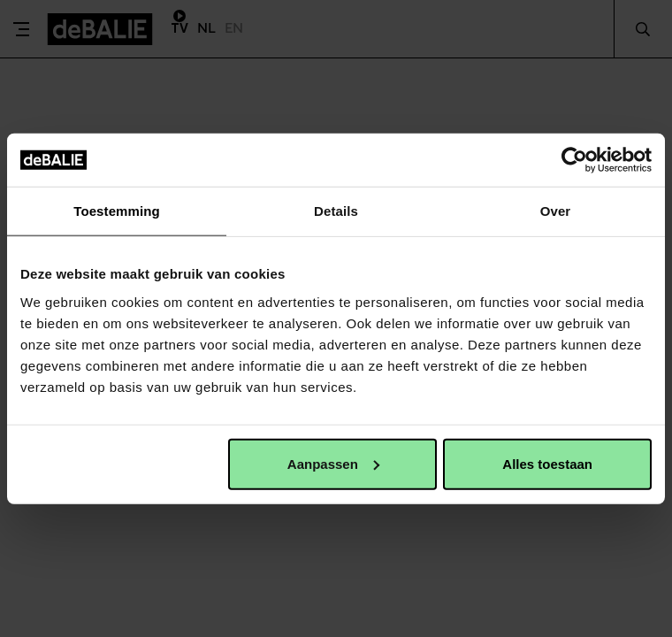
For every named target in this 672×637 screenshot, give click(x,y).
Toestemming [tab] (117, 211)
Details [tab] (336, 211)
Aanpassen (333, 463)
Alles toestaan (547, 463)
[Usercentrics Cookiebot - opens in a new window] (574, 160)
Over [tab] (556, 211)
